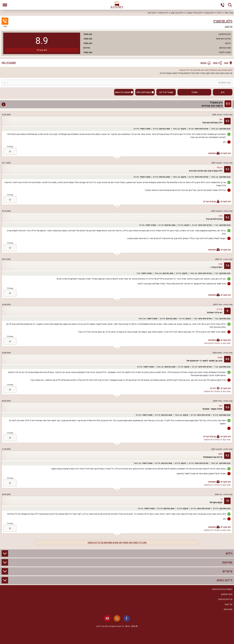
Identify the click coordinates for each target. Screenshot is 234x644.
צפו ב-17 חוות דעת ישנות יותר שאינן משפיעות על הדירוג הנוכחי (117, 543)
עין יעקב (229, 27)
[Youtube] (107, 618)
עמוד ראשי (229, 13)
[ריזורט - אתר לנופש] (117, 5)
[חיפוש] (230, 5)
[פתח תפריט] (5, 5)
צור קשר (228, 604)
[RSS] (117, 618)
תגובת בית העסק (122, 92)
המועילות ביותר (143, 92)
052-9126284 (9, 63)
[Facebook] (127, 618)
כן (10, 151)
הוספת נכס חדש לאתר (222, 589)
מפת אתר (228, 609)
